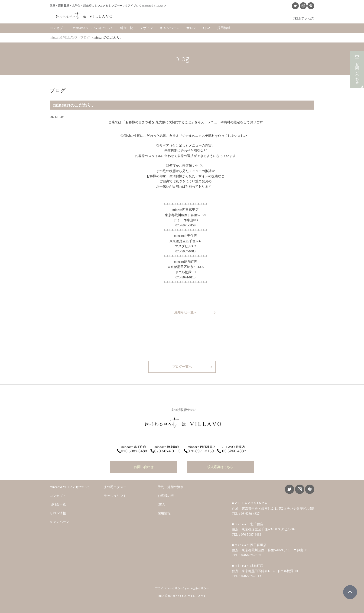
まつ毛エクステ (115, 487)
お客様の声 (166, 495)
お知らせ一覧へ (185, 312)
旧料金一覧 (58, 504)
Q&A (207, 28)
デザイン (146, 28)
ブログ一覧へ (182, 367)
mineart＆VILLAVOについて (93, 28)
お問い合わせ (144, 467)
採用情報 (224, 28)
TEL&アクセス (304, 18)
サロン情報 (58, 513)
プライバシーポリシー (169, 588)
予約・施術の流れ (171, 487)
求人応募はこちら (220, 467)
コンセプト (58, 28)
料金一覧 (127, 28)
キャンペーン (170, 28)
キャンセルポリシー (196, 588)
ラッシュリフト (115, 495)
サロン (191, 28)
